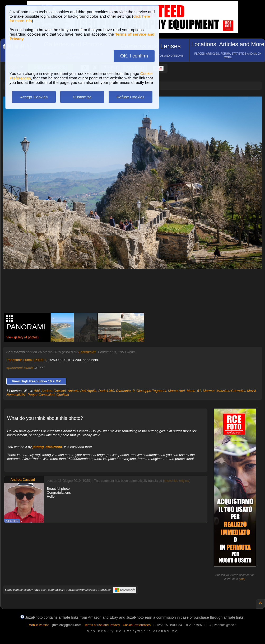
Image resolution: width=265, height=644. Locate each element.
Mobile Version (39, 625)
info (242, 579)
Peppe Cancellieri (41, 395)
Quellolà (63, 395)
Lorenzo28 (87, 352)
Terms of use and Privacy (102, 625)
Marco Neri (176, 391)
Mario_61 (194, 391)
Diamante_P (125, 391)
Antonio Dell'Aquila (82, 391)
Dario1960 (106, 391)
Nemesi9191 (16, 395)
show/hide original (177, 481)
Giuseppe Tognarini (151, 391)
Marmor (209, 391)
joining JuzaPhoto (47, 447)
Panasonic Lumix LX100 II (26, 360)
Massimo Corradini (231, 391)
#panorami (14, 368)
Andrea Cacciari (54, 391)
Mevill (251, 391)
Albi (37, 391)
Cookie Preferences (137, 625)
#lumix (29, 368)
